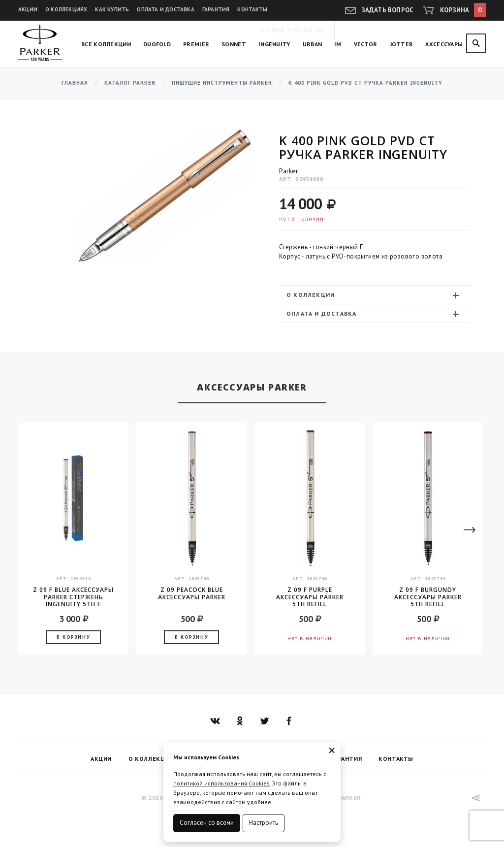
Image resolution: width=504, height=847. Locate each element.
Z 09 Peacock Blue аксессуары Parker (192, 594)
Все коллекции (106, 44)
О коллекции (374, 295)
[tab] (375, 295)
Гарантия (216, 9)
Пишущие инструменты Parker (222, 83)
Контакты (252, 9)
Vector (366, 44)
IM (338, 44)
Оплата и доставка (165, 9)
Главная (75, 83)
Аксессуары (444, 44)
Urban (313, 44)
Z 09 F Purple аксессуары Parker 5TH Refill (310, 597)
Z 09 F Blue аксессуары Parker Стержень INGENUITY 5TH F (73, 597)
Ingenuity (274, 44)
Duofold (157, 44)
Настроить (264, 823)
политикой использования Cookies (221, 783)
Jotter (402, 44)
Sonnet (234, 44)
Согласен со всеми (207, 823)
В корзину (73, 637)
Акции (28, 9)
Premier (196, 44)
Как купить (112, 9)
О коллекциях (66, 9)
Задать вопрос (388, 10)
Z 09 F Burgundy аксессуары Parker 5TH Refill (428, 597)
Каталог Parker (130, 83)
